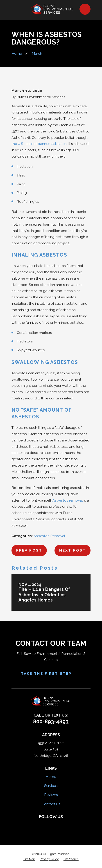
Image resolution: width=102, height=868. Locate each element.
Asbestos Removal (49, 536)
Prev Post (29, 550)
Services (51, 786)
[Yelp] (46, 824)
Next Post (73, 550)
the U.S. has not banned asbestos (39, 144)
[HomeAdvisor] (56, 824)
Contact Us (51, 804)
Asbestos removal (68, 500)
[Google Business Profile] (65, 824)
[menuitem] (29, 859)
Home (51, 777)
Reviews (51, 795)
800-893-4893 (51, 721)
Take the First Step (51, 674)
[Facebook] (37, 824)
